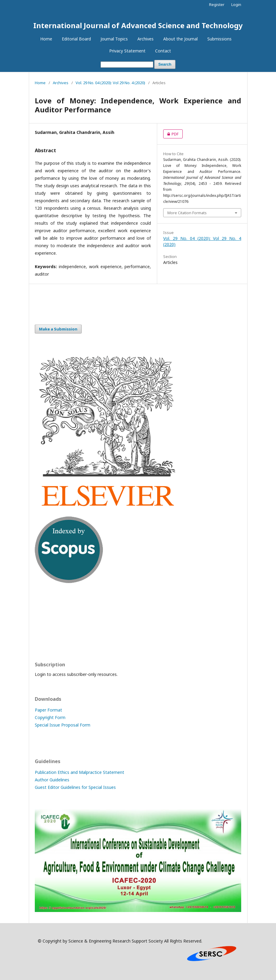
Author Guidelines (52, 780)
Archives (145, 39)
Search (165, 64)
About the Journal (180, 39)
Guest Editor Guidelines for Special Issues (75, 787)
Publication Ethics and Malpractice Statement (79, 772)
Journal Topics (114, 39)
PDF (171, 134)
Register (217, 4)
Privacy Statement (127, 51)
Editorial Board (76, 39)
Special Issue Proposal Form (63, 725)
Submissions (219, 39)
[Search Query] (127, 65)
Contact (163, 51)
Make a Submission (58, 329)
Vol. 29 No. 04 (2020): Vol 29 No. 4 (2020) (110, 83)
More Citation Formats (187, 213)
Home (46, 39)
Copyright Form (50, 717)
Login (236, 4)
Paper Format (48, 710)
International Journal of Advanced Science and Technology (138, 25)
